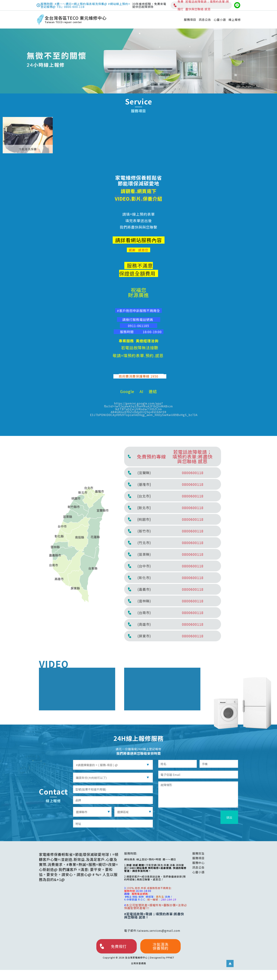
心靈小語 (220, 20)
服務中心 (198, 863)
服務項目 (190, 20)
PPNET (170, 957)
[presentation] (192, 817)
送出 (229, 817)
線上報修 (235, 20)
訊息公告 (205, 20)
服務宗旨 (198, 853)
